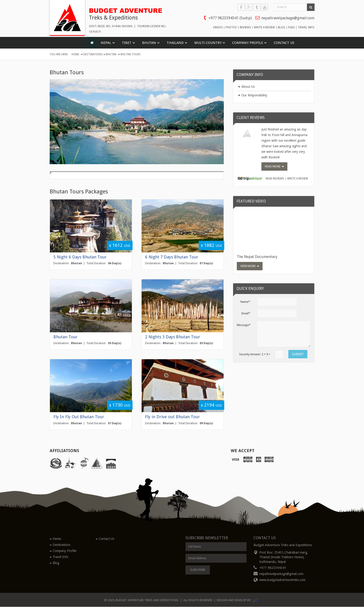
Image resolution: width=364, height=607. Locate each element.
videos (218, 27)
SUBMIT (298, 354)
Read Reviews (275, 179)
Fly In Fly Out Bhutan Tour (79, 417)
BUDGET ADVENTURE (127, 10)
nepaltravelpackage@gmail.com (288, 18)
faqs (291, 27)
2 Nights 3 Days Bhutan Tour (173, 337)
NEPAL (106, 43)
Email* (246, 313)
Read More (273, 166)
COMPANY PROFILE (248, 43)
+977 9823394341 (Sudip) (230, 18)
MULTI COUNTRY (208, 43)
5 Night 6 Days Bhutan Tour (80, 257)
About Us (248, 87)
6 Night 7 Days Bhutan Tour (172, 257)
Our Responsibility (254, 95)
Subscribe (198, 570)
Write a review (298, 179)
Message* (244, 325)
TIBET (127, 43)
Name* (245, 302)
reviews (245, 27)
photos (231, 27)
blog (281, 27)
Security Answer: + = (255, 354)
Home (75, 55)
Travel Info (60, 557)
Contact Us (284, 43)
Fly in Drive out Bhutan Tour (172, 417)
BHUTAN (149, 43)
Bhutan (111, 55)
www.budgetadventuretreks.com (282, 580)
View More (248, 266)
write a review (264, 27)
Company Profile (65, 551)
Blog (56, 563)
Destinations (93, 55)
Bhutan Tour (65, 337)
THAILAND (175, 43)
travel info (306, 27)
